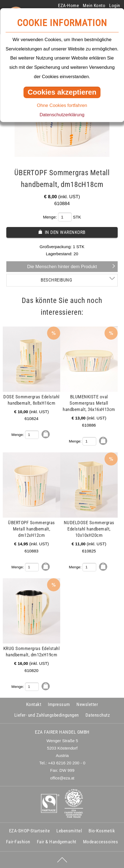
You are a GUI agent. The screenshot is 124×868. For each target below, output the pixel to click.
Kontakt (34, 704)
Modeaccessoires (101, 842)
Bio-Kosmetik (102, 831)
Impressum (59, 704)
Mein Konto (94, 5)
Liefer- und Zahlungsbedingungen (47, 715)
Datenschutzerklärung (62, 115)
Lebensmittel (69, 831)
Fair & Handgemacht (57, 842)
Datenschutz (98, 715)
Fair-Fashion (18, 842)
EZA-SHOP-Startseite (30, 831)
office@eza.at (62, 778)
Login (115, 5)
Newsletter (87, 704)
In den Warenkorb (65, 232)
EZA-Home (68, 5)
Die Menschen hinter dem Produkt (62, 267)
